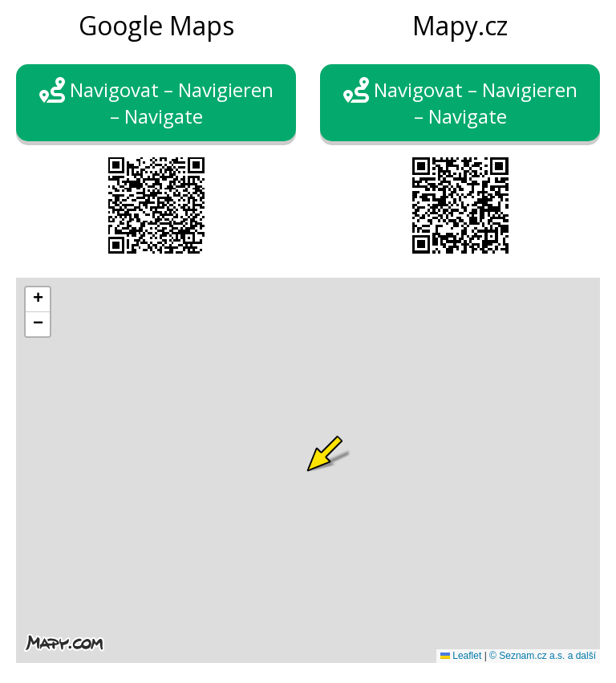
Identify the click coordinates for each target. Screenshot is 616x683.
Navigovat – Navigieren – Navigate (156, 103)
